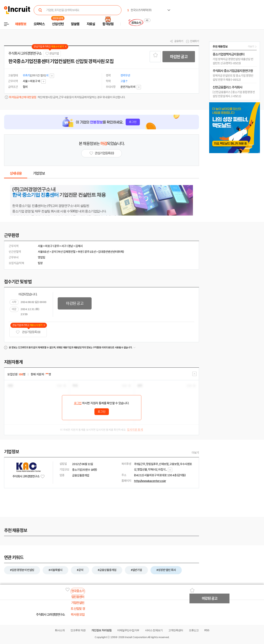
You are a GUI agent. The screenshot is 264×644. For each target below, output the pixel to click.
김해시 (79, 246)
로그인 (78, 403)
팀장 (40, 263)
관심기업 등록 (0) (28, 332)
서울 (40, 246)
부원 (80, 252)
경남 (70, 246)
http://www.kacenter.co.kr (150, 481)
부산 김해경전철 (67, 252)
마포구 (49, 246)
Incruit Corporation (136, 637)
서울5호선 (43, 252)
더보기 (195, 453)
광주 (57, 246)
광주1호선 (90, 252)
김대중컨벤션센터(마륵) (111, 252)
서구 (64, 246)
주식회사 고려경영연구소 (25, 53)
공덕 (54, 252)
